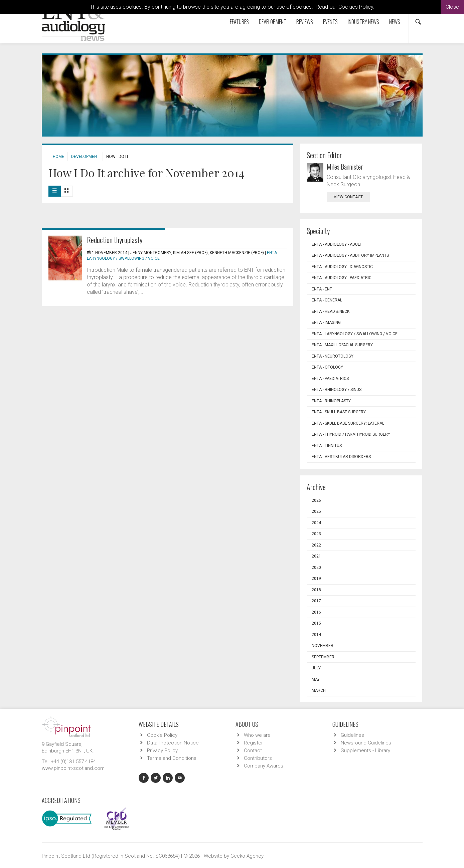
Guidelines (352, 735)
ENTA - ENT (322, 289)
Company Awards (264, 766)
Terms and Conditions (172, 758)
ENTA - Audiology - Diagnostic (342, 267)
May (316, 679)
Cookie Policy (162, 735)
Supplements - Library (365, 750)
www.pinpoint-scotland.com (73, 768)
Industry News (363, 22)
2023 (316, 534)
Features (239, 22)
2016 (316, 612)
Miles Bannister (345, 167)
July (316, 668)
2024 (316, 523)
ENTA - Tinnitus (327, 446)
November (323, 646)
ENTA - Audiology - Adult (337, 244)
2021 (316, 556)
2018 (316, 590)
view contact (348, 197)
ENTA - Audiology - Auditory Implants (350, 255)
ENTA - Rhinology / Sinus (337, 390)
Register (253, 743)
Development (273, 22)
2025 (316, 511)
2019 (316, 579)
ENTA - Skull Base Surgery (339, 412)
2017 (316, 601)
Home (58, 157)
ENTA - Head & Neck (331, 311)
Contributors (258, 758)
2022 (316, 545)
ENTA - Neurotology (333, 356)
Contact (253, 750)
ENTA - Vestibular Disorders (341, 457)
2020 (316, 568)
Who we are (257, 735)
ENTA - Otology (327, 367)
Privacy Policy (162, 750)
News (395, 22)
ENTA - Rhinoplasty (331, 401)
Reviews (305, 22)
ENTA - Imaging (326, 322)
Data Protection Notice (173, 743)
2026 (316, 500)
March (319, 690)
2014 (316, 635)
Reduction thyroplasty (115, 240)
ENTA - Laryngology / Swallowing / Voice (355, 334)
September (323, 657)
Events (330, 22)
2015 (316, 623)
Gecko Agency (247, 856)
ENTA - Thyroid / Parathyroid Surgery (351, 434)
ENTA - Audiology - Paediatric (342, 278)
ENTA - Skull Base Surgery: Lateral (348, 423)
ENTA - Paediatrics (330, 379)
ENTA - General (327, 300)
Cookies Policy (356, 7)
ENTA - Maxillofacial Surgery (342, 345)
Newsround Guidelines (366, 743)
